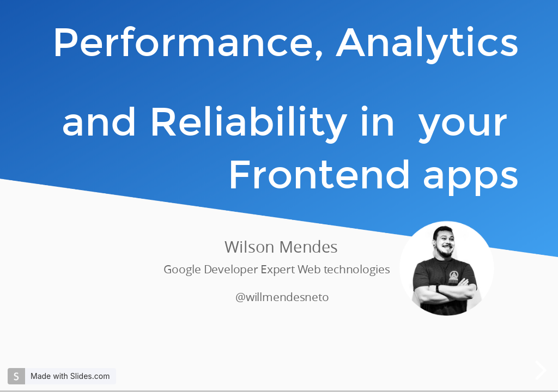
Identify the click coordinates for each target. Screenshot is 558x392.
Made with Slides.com (70, 376)
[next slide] (541, 370)
